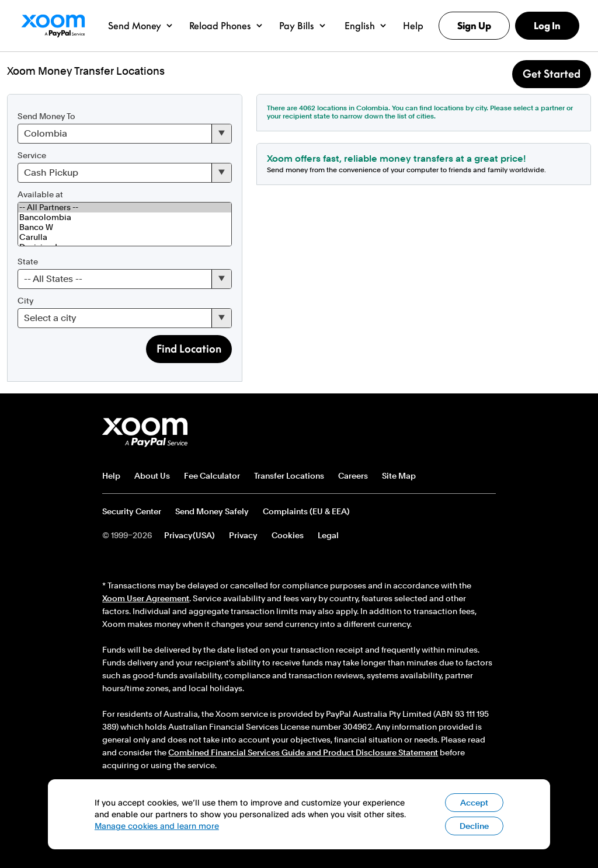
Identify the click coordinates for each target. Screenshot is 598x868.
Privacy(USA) (190, 535)
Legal (328, 535)
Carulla (125, 237)
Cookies (288, 535)
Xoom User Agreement (146, 598)
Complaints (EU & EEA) (306, 511)
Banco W (125, 227)
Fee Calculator (212, 476)
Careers (353, 476)
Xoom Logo (53, 26)
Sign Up (474, 26)
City (25, 301)
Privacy (243, 535)
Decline (474, 826)
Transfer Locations (289, 476)
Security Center (132, 511)
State (28, 262)
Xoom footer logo (145, 433)
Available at (40, 194)
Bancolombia (125, 217)
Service (32, 155)
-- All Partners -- (125, 208)
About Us (152, 476)
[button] (140, 26)
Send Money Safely (212, 511)
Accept (474, 803)
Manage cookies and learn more (157, 826)
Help (111, 476)
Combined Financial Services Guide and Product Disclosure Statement (303, 752)
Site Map (399, 476)
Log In (547, 26)
